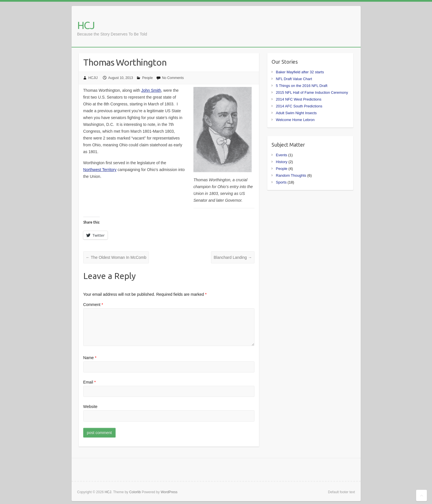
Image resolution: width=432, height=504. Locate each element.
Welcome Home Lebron (295, 120)
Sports (281, 182)
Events (281, 155)
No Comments (173, 78)
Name (90, 358)
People (147, 78)
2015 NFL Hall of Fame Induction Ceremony (312, 92)
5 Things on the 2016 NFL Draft (301, 86)
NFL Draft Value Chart (294, 79)
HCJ (86, 25)
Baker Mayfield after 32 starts (300, 72)
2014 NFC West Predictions (299, 99)
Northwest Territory (100, 170)
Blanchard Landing (233, 257)
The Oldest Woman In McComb (116, 257)
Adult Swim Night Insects (296, 113)
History (281, 162)
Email (89, 382)
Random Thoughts (291, 175)
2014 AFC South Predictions (299, 106)
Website (90, 407)
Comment (93, 305)
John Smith (151, 90)
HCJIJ (93, 78)
